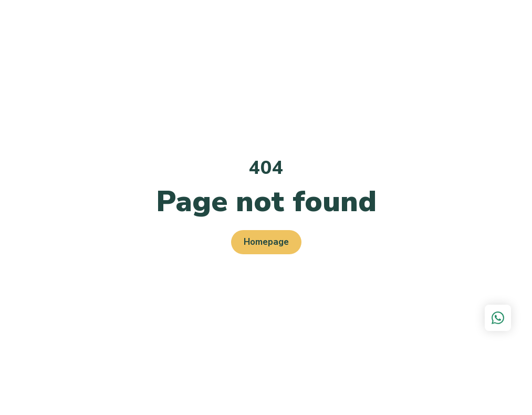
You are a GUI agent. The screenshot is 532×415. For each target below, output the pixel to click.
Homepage (266, 242)
